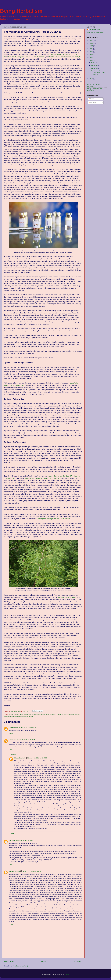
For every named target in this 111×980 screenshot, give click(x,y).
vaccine (31, 717)
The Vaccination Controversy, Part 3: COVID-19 (98, 73)
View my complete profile (95, 32)
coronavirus (13, 714)
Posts (91, 99)
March (93, 63)
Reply (11, 733)
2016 (91, 52)
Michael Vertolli (20, 758)
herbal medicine (32, 714)
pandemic (17, 717)
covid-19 (20, 714)
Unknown (12, 728)
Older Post (78, 962)
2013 (91, 43)
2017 (91, 55)
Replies (14, 754)
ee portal (12, 840)
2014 (91, 46)
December (95, 68)
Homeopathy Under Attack (67, 597)
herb (25, 714)
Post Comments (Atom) (20, 966)
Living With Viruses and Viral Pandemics (31, 57)
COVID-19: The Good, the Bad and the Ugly (65, 57)
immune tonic (8, 717)
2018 (91, 57)
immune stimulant (63, 714)
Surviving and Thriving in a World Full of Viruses (42, 478)
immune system (74, 714)
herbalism (42, 714)
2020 (91, 60)
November (95, 66)
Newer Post (9, 962)
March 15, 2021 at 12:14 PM (32, 871)
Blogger (67, 975)
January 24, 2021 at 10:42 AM (26, 740)
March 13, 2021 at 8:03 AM (24, 840)
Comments (93, 102)
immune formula (51, 714)
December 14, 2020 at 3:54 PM (26, 728)
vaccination (24, 717)
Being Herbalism (21, 11)
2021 (91, 79)
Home (44, 962)
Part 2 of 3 (12, 57)
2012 (91, 40)
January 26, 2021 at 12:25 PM (38, 758)
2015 (91, 49)
